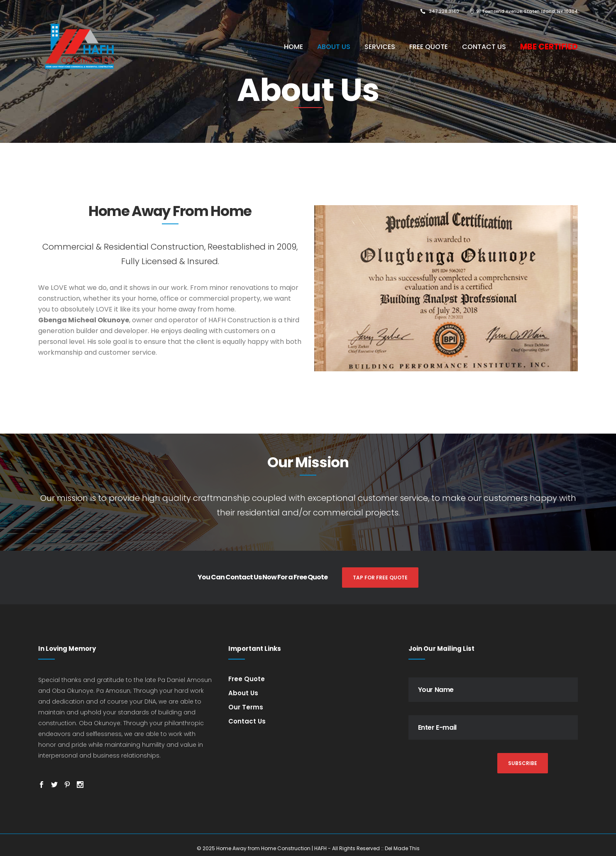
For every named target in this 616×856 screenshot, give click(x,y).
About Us (243, 693)
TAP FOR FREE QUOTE (380, 578)
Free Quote (247, 679)
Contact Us (247, 721)
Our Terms (246, 707)
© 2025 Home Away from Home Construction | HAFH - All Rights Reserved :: (291, 848)
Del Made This (402, 848)
